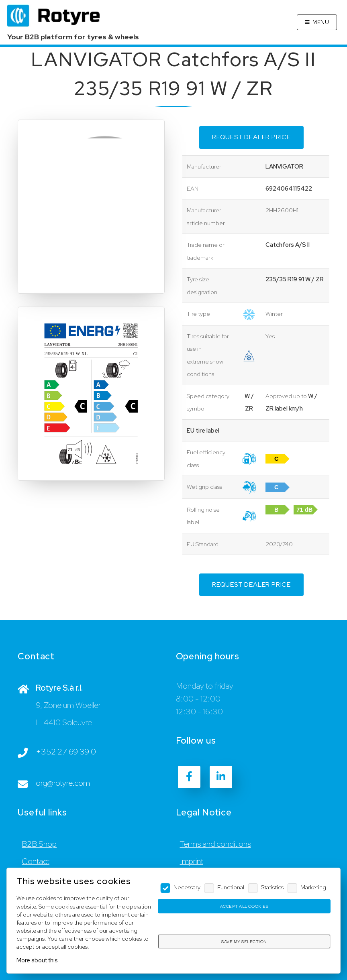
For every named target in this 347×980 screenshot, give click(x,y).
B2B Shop (39, 844)
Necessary (187, 887)
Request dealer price (251, 137)
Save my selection (244, 942)
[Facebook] (189, 777)
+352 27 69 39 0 (66, 752)
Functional (231, 887)
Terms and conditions (215, 844)
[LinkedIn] (221, 777)
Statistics (272, 887)
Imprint (192, 861)
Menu (321, 22)
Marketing (313, 887)
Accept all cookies (244, 906)
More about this (37, 960)
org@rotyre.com (63, 783)
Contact (36, 861)
